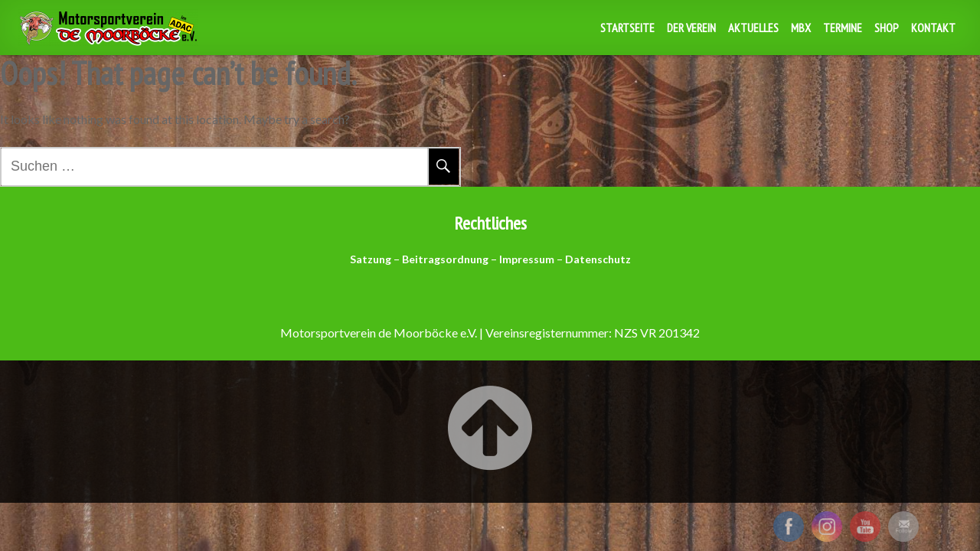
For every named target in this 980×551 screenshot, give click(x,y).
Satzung (371, 259)
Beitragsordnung (445, 259)
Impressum (527, 259)
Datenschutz (598, 259)
